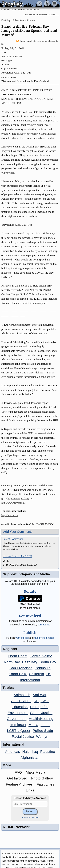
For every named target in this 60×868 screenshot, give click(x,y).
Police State (43, 731)
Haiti (26, 752)
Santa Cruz (18, 674)
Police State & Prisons (24, 20)
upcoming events (44, 638)
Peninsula (43, 668)
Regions (10, 649)
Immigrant (18, 725)
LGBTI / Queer (19, 731)
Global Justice (41, 713)
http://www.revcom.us (13, 503)
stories (22, 638)
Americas (12, 752)
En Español (39, 707)
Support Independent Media (26, 574)
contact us (43, 625)
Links (30, 790)
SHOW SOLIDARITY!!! (17, 556)
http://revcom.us (10, 515)
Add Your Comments (18, 532)
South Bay (48, 662)
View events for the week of (41, 14)
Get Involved (17, 778)
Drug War (41, 701)
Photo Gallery (42, 778)
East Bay (6, 20)
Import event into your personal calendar (38, 41)
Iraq (35, 752)
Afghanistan (30, 758)
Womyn (42, 737)
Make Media (36, 772)
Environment (18, 713)
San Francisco (21, 668)
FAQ (18, 772)
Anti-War (40, 695)
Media (33, 725)
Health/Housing (41, 719)
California (37, 674)
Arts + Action (21, 701)
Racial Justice (23, 737)
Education (20, 707)
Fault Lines (45, 784)
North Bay (12, 662)
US (49, 674)
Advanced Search (30, 817)
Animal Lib (22, 695)
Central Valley (41, 656)
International (30, 680)
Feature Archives (19, 784)
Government (17, 719)
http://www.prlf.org (18, 498)
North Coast (18, 656)
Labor (45, 725)
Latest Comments (13, 539)
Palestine (48, 752)
